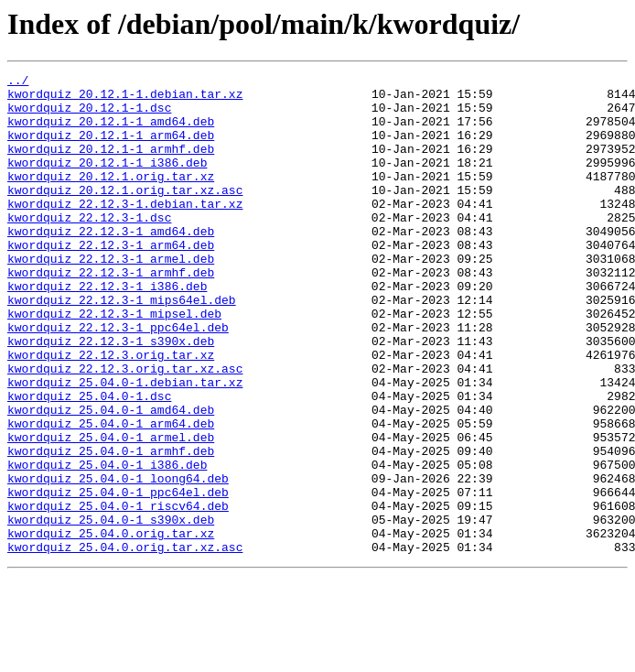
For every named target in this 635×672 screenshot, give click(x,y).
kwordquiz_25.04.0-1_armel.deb (111, 511)
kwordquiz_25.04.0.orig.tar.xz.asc (125, 643)
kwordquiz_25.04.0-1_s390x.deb (111, 610)
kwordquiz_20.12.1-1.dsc (89, 115)
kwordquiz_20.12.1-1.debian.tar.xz (125, 99)
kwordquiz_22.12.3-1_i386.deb (107, 330)
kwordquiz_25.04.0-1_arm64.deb (111, 494)
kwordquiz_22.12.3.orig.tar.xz (111, 412)
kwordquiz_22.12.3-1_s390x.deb (111, 396)
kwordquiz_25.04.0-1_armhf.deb (111, 527)
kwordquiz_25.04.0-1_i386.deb (107, 544)
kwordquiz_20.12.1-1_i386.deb (107, 181)
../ (18, 82)
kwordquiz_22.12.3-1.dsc (89, 247)
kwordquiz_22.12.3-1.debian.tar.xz (125, 231)
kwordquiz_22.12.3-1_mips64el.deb (122, 346)
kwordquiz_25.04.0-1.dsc (89, 461)
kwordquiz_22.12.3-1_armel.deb (111, 297)
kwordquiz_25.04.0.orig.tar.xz (111, 626)
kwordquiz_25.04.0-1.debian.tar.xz (125, 445)
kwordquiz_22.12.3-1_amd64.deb (111, 264)
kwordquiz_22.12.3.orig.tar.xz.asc (125, 428)
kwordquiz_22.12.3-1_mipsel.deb (114, 363)
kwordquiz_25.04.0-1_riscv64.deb (118, 593)
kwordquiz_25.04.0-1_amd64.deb (111, 478)
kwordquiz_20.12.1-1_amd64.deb (111, 132)
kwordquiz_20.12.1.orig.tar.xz (111, 198)
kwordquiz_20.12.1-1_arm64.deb (111, 148)
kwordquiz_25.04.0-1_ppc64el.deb (118, 577)
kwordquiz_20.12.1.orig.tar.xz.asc (125, 214)
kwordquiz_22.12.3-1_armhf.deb (111, 313)
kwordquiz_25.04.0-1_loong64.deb (118, 560)
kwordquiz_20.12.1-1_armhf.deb (111, 165)
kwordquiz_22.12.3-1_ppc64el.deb (118, 379)
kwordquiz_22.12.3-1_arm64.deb (111, 280)
